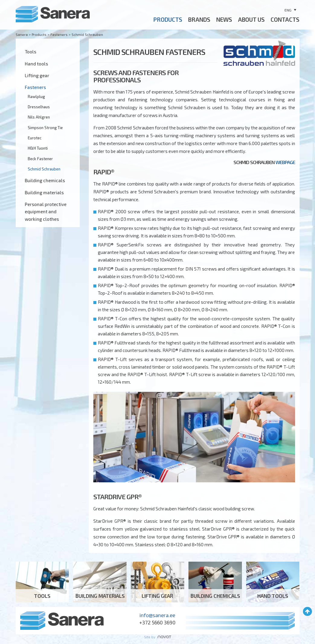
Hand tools (36, 64)
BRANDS (199, 19)
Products (168, 19)
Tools (31, 52)
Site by (158, 637)
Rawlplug (36, 97)
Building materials (44, 192)
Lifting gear (37, 75)
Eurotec (35, 138)
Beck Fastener (40, 159)
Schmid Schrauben (44, 169)
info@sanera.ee (157, 615)
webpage (285, 162)
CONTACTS (285, 19)
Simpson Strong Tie (45, 128)
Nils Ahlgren (39, 117)
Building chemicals (45, 180)
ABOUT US (251, 19)
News (224, 19)
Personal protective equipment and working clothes (46, 212)
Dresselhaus (39, 107)
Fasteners (35, 87)
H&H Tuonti (38, 148)
